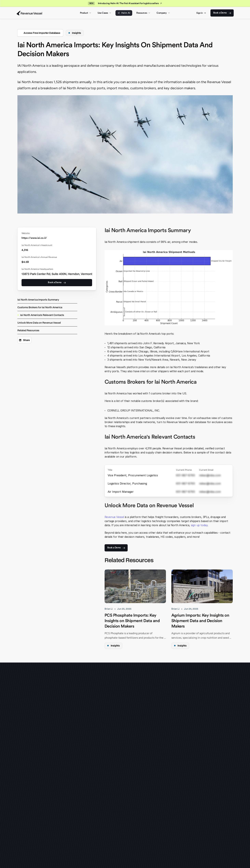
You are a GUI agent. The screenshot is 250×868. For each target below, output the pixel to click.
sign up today (199, 525)
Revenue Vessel (114, 517)
